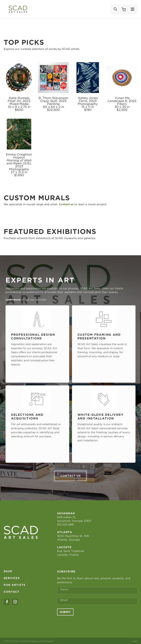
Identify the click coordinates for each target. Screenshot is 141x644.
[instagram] (15, 601)
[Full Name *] (97, 590)
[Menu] (133, 9)
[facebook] (7, 601)
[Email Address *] (97, 601)
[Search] (115, 9)
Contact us (70, 475)
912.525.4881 (66, 524)
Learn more (13, 300)
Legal (135, 640)
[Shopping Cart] (124, 9)
